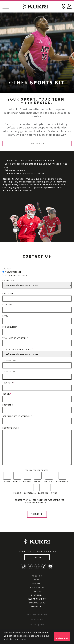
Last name (37, 308)
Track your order (37, 603)
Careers (37, 591)
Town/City (37, 386)
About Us (37, 576)
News (37, 580)
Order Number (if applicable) (37, 419)
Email (37, 319)
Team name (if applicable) (37, 341)
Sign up (37, 557)
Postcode (37, 408)
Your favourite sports (37, 470)
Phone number (37, 330)
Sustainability (37, 587)
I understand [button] (62, 636)
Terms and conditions (37, 614)
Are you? (7, 269)
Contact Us (37, 143)
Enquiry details (37, 446)
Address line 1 (37, 364)
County (37, 397)
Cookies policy (37, 625)
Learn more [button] (20, 639)
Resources (37, 595)
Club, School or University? (37, 353)
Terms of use (37, 619)
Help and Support (37, 599)
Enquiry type (37, 284)
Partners (37, 584)
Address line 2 (37, 375)
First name (37, 297)
